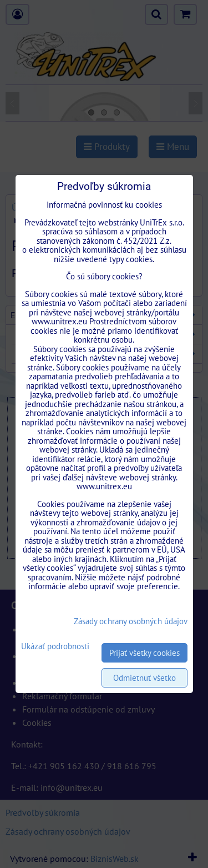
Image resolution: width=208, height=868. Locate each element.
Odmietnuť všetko (144, 678)
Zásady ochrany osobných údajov (131, 621)
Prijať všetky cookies (144, 653)
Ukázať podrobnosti (55, 647)
